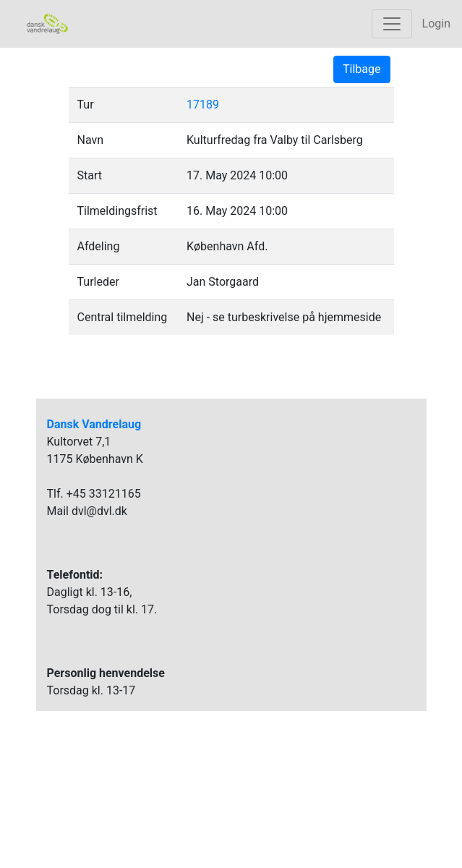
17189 (203, 105)
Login (436, 24)
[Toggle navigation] (392, 24)
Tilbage (362, 69)
